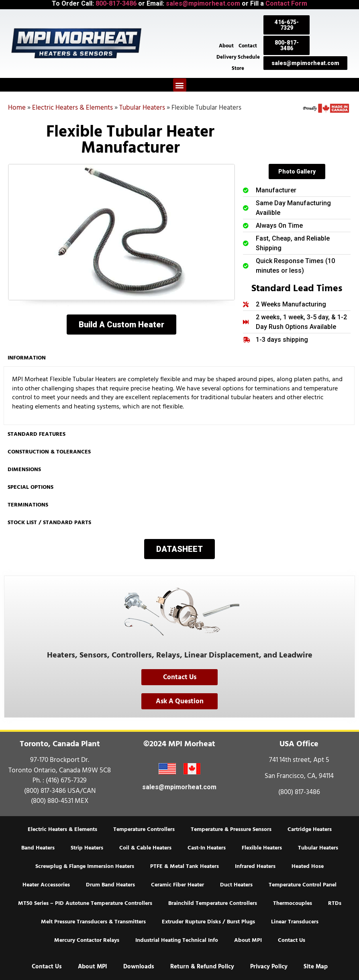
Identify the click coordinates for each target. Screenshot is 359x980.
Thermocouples (293, 903)
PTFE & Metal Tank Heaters (185, 866)
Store (238, 68)
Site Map (316, 967)
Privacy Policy (269, 967)
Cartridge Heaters (310, 829)
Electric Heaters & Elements (72, 108)
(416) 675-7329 (66, 780)
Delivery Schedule (238, 57)
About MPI (248, 940)
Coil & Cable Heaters (145, 848)
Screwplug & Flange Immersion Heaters (85, 866)
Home (17, 108)
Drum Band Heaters (110, 885)
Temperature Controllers (144, 829)
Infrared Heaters (255, 866)
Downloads (139, 967)
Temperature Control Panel (303, 885)
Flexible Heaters (262, 848)
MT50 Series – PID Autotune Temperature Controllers (85, 903)
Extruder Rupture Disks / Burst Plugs (208, 922)
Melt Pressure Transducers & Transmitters (93, 922)
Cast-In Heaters (207, 848)
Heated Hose (308, 866)
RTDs (335, 903)
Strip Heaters (87, 848)
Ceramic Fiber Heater (177, 885)
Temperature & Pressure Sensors (231, 829)
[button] (180, 85)
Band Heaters (38, 848)
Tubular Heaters (142, 108)
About (226, 46)
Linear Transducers (295, 922)
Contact (248, 46)
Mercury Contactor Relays (87, 940)
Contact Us (292, 940)
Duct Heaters (236, 885)
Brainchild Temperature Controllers (213, 903)
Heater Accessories (46, 885)
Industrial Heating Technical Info (177, 940)
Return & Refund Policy (202, 967)
